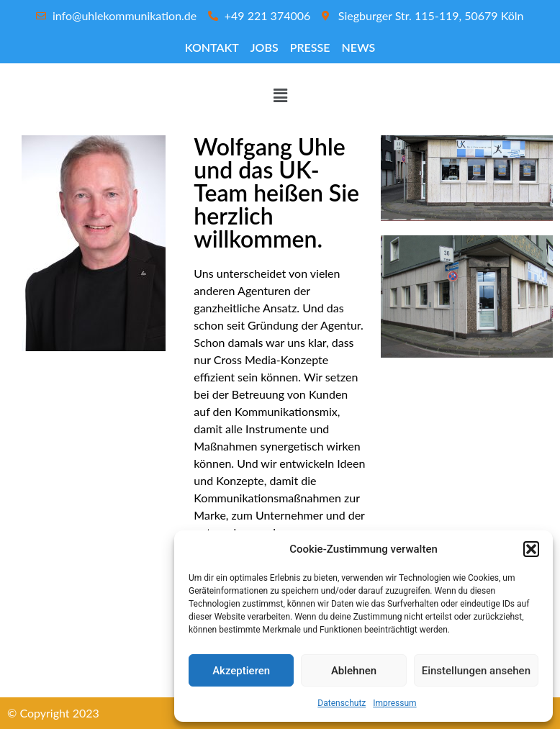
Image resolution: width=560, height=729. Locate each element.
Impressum (394, 703)
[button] (531, 549)
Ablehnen (354, 671)
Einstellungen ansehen (476, 671)
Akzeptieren (241, 671)
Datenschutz (342, 703)
